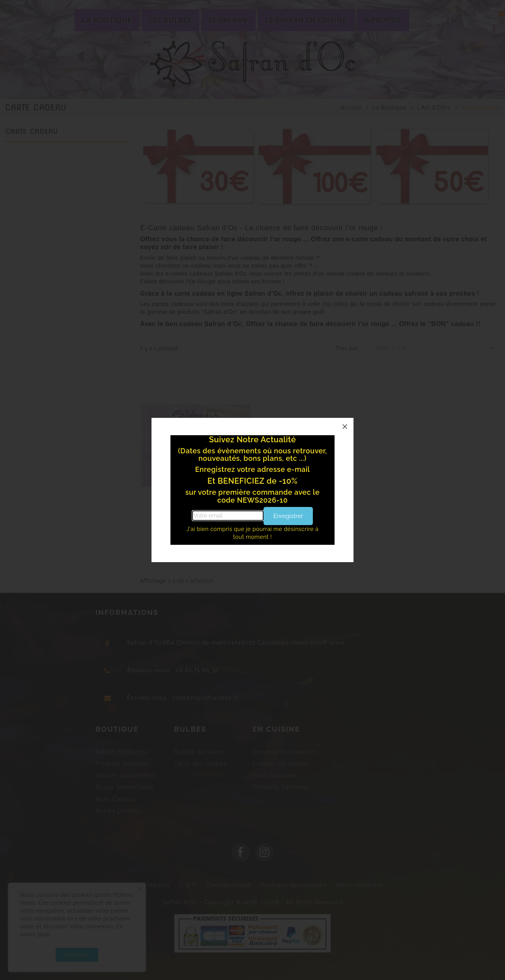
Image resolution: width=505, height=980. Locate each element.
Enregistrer (288, 516)
